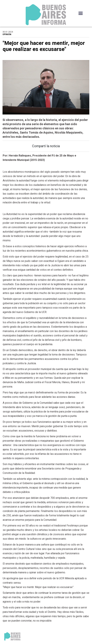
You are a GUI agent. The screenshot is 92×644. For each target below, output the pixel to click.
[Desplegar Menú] (81, 13)
